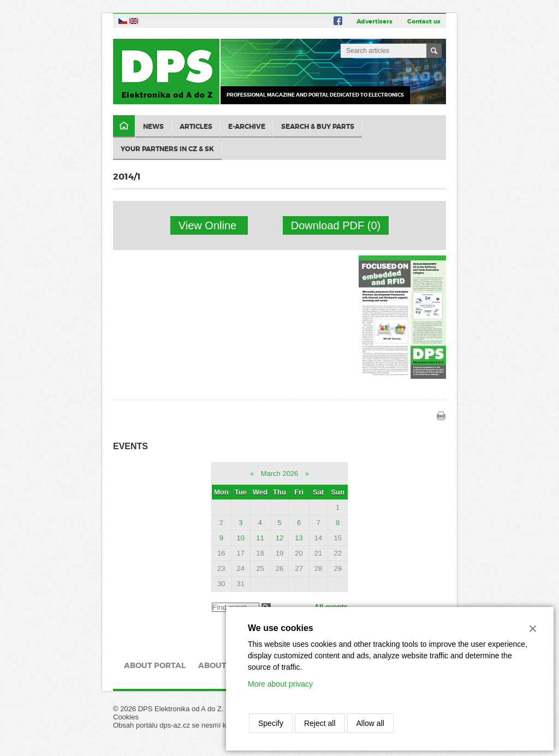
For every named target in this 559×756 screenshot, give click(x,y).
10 (241, 538)
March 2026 (280, 474)
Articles (196, 127)
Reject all (320, 723)
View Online (209, 225)
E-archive (247, 127)
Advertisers (374, 21)
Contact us (424, 21)
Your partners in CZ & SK (167, 149)
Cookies (126, 717)
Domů (124, 126)
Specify (271, 723)
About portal (155, 665)
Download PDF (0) (336, 225)
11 (260, 538)
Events (130, 446)
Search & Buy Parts (318, 127)
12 (279, 538)
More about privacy (280, 684)
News (153, 127)
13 (299, 538)
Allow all (370, 723)
